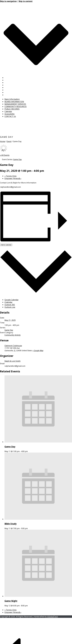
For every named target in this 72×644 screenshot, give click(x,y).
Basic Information (12, 78)
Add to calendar (6, 245)
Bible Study (11, 524)
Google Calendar (12, 300)
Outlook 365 (10, 305)
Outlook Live (10, 307)
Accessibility (10, 92)
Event (9, 141)
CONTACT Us (10, 95)
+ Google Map (38, 351)
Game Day (9, 330)
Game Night (11, 601)
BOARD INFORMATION (14, 80)
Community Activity (13, 335)
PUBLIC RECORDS (12, 87)
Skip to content (26, 1)
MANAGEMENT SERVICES (15, 83)
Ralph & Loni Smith (12, 361)
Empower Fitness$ (13, 178)
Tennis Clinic (11, 176)
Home (3, 141)
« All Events (5, 155)
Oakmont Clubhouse (13, 346)
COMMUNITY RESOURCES (16, 85)
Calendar (8, 90)
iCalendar (8, 302)
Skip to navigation (8, 1)
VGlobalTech (52, 617)
